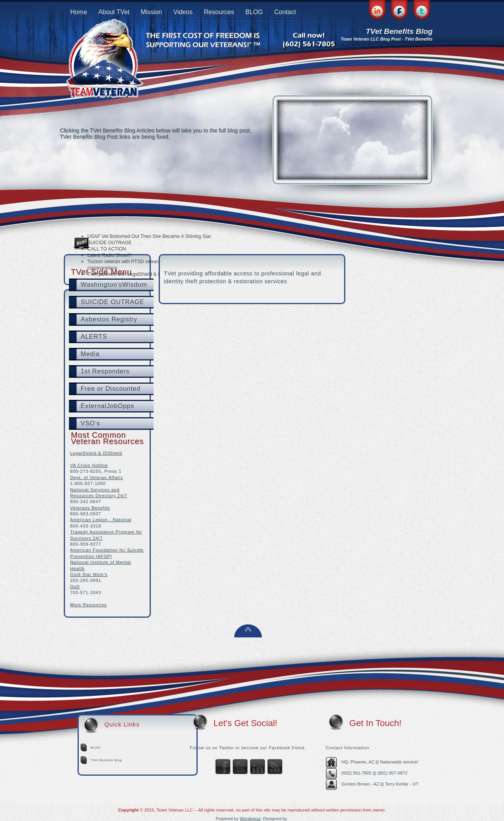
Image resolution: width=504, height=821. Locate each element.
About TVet (114, 12)
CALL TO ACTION (107, 249)
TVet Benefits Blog (106, 760)
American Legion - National (101, 520)
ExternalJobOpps (107, 406)
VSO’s (90, 423)
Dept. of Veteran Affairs (96, 477)
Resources (219, 12)
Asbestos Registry (109, 319)
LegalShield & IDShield (96, 453)
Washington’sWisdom (114, 285)
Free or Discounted (111, 389)
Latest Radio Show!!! (109, 255)
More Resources (88, 605)
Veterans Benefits (90, 508)
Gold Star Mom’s (89, 574)
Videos (183, 12)
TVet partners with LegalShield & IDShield (132, 274)
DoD (75, 587)
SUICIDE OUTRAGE (109, 243)
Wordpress (250, 819)
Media (90, 354)
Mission (152, 12)
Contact (285, 12)
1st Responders (105, 371)
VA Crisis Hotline (89, 465)
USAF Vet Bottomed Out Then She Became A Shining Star (149, 236)
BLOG (254, 12)
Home (79, 12)
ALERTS (94, 337)
